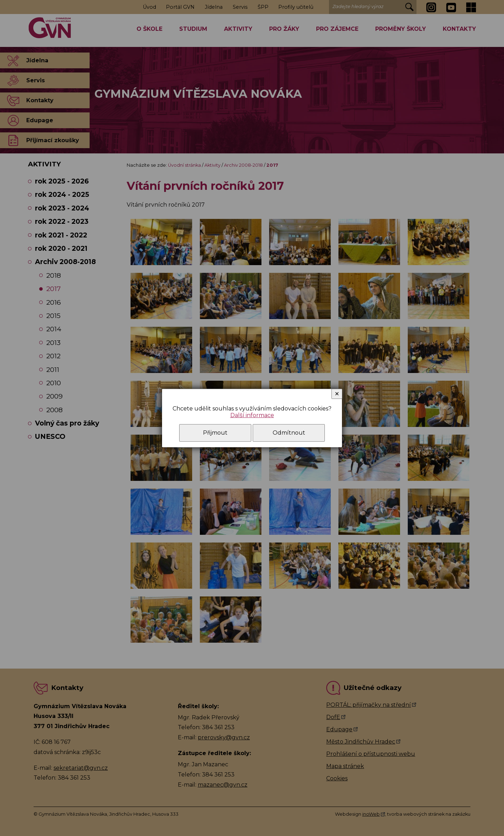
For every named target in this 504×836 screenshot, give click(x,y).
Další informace (252, 415)
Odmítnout (289, 433)
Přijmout (215, 433)
